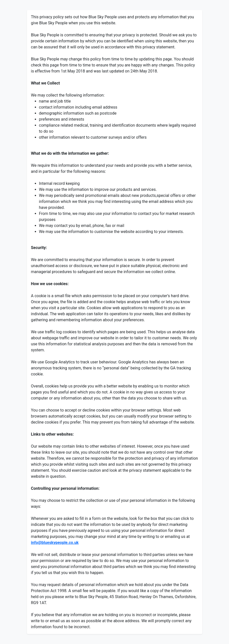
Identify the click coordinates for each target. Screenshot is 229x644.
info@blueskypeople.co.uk (55, 543)
